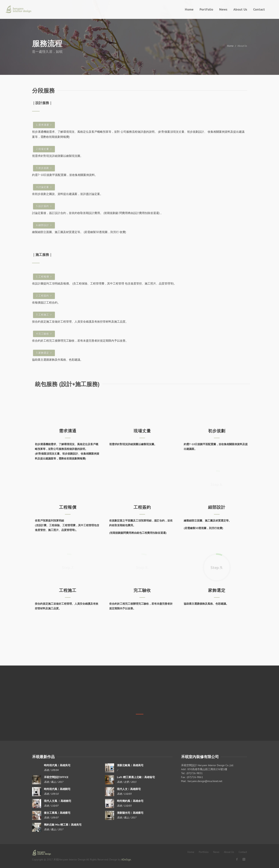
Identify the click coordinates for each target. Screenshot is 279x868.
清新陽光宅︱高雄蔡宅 (130, 813)
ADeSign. (126, 860)
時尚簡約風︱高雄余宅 (130, 801)
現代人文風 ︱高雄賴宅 (58, 801)
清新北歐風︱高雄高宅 (130, 765)
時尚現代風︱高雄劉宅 (57, 789)
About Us (229, 852)
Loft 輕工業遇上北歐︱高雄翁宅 (136, 777)
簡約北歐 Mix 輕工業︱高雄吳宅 (63, 825)
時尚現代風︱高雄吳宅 (57, 765)
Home (230, 46)
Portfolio (204, 852)
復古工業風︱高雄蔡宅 (57, 813)
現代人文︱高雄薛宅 (129, 789)
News (216, 852)
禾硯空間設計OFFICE (56, 777)
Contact (243, 852)
